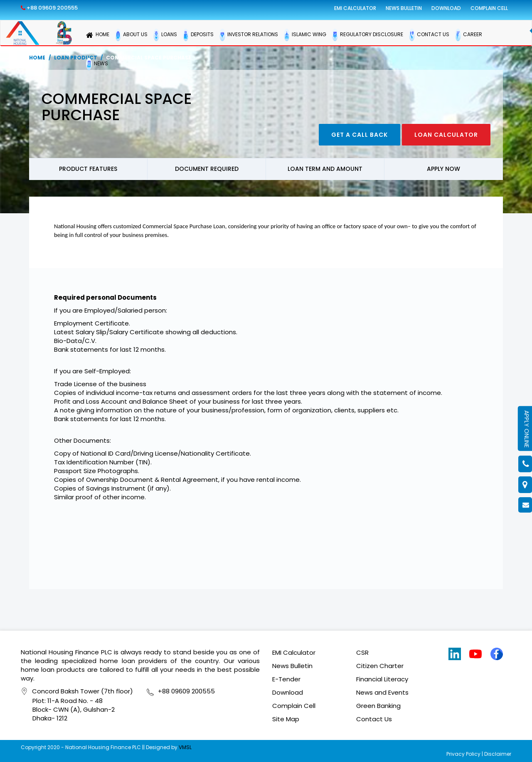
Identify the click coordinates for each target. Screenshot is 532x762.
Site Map (286, 719)
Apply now (443, 169)
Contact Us (374, 719)
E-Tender (286, 679)
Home (37, 58)
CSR (362, 652)
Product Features (88, 169)
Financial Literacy (382, 679)
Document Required (207, 169)
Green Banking (378, 706)
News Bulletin (404, 8)
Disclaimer (498, 754)
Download (446, 8)
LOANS (165, 35)
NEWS (97, 64)
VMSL (185, 747)
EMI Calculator (355, 8)
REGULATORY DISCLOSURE (368, 35)
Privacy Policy (463, 754)
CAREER (469, 35)
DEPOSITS (198, 35)
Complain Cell (489, 8)
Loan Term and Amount (325, 169)
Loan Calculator (446, 135)
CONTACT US (429, 35)
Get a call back (360, 135)
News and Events (382, 692)
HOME (98, 35)
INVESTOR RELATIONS (249, 35)
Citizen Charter (380, 666)
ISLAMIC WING (305, 35)
